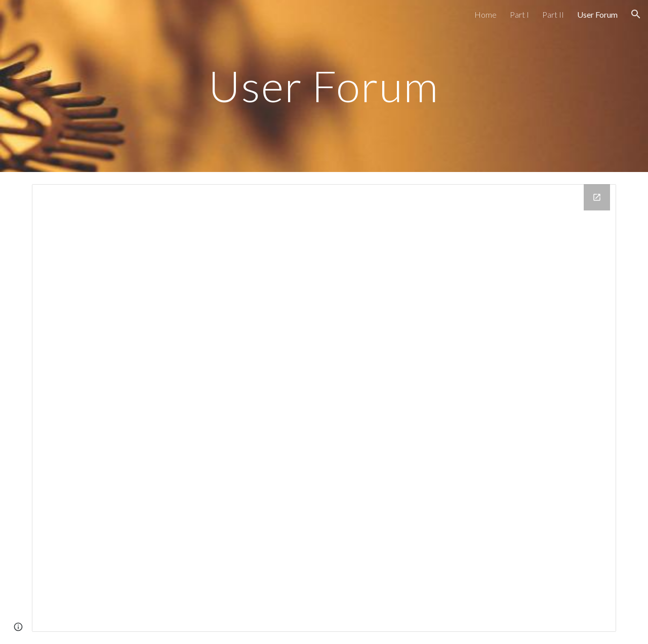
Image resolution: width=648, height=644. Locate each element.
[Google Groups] (324, 408)
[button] (636, 14)
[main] (324, 86)
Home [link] (485, 14)
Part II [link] (553, 14)
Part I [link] (519, 14)
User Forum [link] (597, 14)
